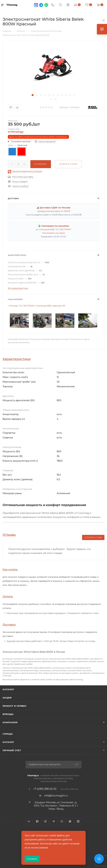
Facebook (37, 821)
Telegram (54, 821)
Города (8, 734)
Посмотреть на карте (53, 233)
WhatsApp (70, 821)
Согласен (32, 859)
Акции (7, 698)
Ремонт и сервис (15, 706)
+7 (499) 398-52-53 (45, 789)
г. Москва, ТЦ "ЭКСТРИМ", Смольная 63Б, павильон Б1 (37, 306)
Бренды (8, 714)
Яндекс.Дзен (78, 821)
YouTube (62, 821)
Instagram (45, 821)
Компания (10, 722)
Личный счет (12, 750)
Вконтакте (29, 821)
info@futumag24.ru (56, 796)
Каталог (8, 689)
